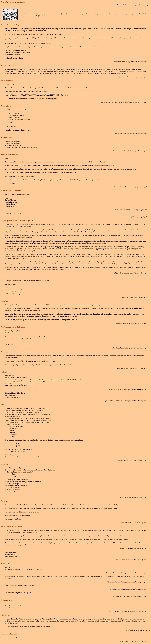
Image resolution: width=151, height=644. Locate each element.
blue (114, 5)
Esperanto (29, 593)
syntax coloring (15, 225)
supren (143, 5)
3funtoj (137, 5)
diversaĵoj (128, 5)
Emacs (121, 225)
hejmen (148, 5)
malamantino (107, 5)
